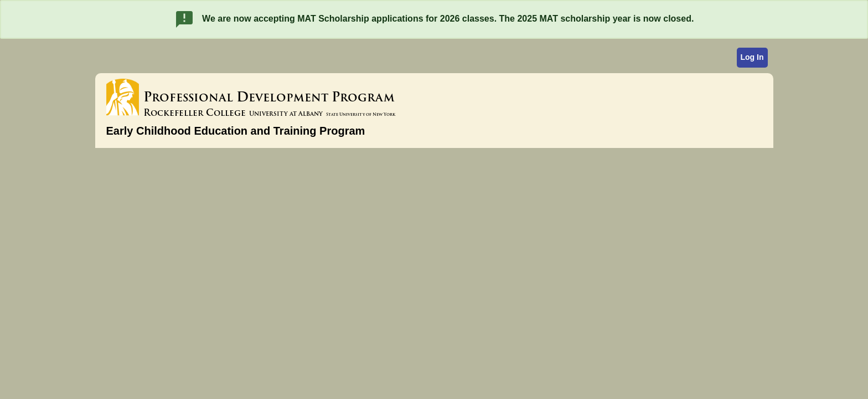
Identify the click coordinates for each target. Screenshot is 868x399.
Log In (752, 57)
